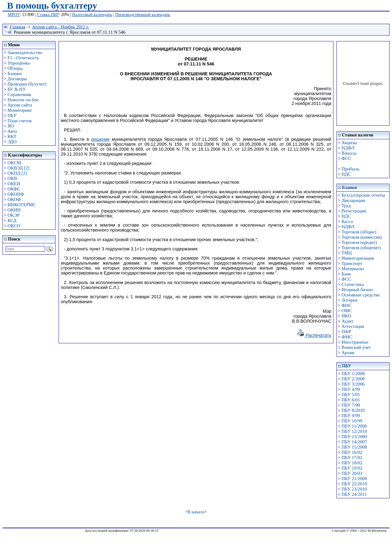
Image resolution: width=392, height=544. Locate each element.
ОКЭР (13, 215)
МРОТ (14, 15)
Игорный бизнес (358, 290)
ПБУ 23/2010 (354, 489)
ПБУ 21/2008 (354, 479)
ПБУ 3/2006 (353, 384)
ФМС (347, 337)
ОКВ (12, 178)
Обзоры (15, 68)
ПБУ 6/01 (351, 400)
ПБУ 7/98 (351, 405)
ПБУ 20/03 (352, 473)
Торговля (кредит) (359, 242)
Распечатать (314, 335)
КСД (12, 220)
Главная (18, 27)
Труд (346, 206)
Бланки (14, 73)
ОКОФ (14, 199)
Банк (346, 274)
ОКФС (14, 189)
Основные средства (361, 295)
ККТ (12, 136)
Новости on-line (23, 100)
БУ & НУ (17, 89)
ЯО (11, 126)
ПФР (346, 332)
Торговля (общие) (359, 232)
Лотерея (349, 300)
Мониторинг (20, 110)
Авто (12, 131)
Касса (347, 221)
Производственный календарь (143, 15)
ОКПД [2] (17, 173)
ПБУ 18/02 (352, 463)
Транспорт (352, 263)
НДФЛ (348, 148)
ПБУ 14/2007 (354, 442)
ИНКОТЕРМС (22, 205)
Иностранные (355, 342)
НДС (346, 174)
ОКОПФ (16, 194)
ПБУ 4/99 (351, 389)
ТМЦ (347, 253)
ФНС (347, 305)
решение (101, 139)
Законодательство (25, 52)
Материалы (353, 269)
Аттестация (353, 326)
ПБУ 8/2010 (353, 410)
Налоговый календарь (92, 15)
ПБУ (12, 115)
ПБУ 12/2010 (354, 431)
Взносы (349, 153)
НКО (346, 316)
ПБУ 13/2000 (354, 437)
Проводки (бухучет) (27, 84)
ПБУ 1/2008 (353, 374)
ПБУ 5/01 (351, 395)
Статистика (353, 284)
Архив (348, 353)
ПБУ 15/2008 (354, 447)
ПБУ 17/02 (352, 458)
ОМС (347, 311)
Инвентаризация (358, 258)
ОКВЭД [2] (18, 168)
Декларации (353, 200)
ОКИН (14, 210)
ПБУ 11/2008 (354, 426)
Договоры (17, 79)
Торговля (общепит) (361, 248)
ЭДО (12, 142)
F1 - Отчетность (23, 58)
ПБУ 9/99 (351, 416)
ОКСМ (14, 163)
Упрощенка (19, 63)
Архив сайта (20, 105)
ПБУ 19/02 (352, 468)
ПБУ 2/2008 (353, 379)
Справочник (19, 94)
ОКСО (14, 226)
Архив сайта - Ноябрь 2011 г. (60, 27)
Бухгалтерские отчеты (363, 195)
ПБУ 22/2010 (354, 484)
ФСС (346, 158)
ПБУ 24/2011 (354, 494)
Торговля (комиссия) (362, 237)
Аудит (347, 321)
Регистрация (354, 211)
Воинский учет (356, 347)
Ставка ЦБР (48, 15)
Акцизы (349, 143)
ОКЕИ (14, 184)
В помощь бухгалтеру (52, 5)
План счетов (19, 121)
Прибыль (350, 169)
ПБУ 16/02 (352, 452)
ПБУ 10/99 (352, 421)
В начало (196, 512)
